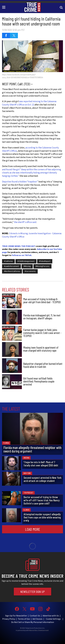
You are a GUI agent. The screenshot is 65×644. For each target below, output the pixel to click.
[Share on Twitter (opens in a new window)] (14, 35)
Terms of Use (24, 619)
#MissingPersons (42, 266)
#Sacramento (30, 271)
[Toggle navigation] (4, 7)
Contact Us (35, 616)
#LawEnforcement (11, 266)
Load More (33, 529)
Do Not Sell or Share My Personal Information (33, 622)
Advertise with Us (51, 616)
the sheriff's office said (25, 222)
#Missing (27, 266)
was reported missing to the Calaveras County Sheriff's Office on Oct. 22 (29, 103)
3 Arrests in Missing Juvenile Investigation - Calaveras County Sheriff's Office (32, 235)
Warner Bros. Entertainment (39, 631)
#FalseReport (45, 261)
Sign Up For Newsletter (16, 616)
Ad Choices (37, 619)
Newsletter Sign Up (32, 592)
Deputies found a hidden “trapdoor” (20, 182)
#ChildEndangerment (26, 261)
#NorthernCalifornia (12, 271)
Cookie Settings (53, 619)
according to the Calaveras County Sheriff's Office (30, 149)
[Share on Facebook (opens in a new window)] (6, 35)
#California (8, 261)
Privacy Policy (9, 619)
